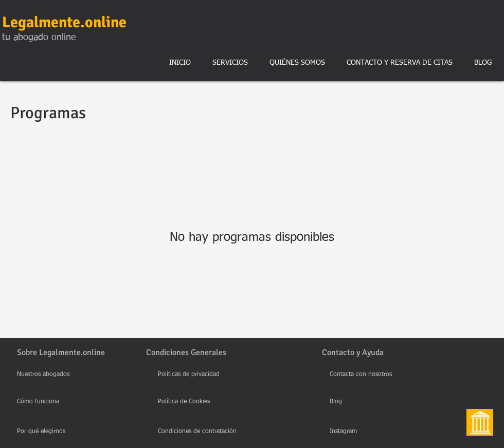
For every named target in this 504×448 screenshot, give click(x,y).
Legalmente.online (64, 22)
